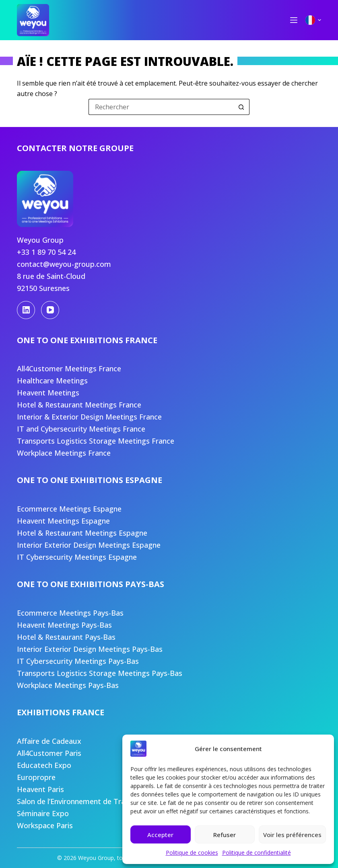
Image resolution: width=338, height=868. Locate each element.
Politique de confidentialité (257, 853)
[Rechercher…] (161, 107)
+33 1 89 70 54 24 (46, 252)
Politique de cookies (192, 853)
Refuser (225, 835)
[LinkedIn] (26, 310)
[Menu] (294, 20)
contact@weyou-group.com (64, 264)
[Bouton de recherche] (241, 107)
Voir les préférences (292, 835)
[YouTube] (50, 310)
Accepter (160, 835)
